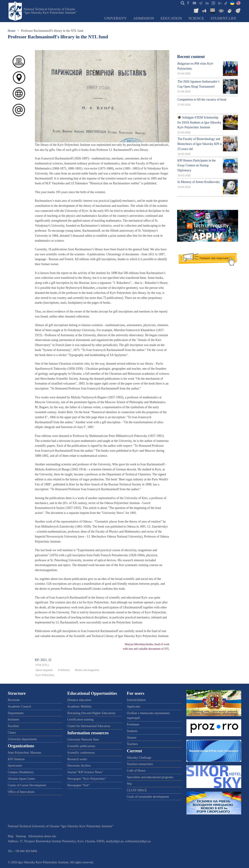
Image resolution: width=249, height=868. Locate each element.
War (130, 784)
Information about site (42, 836)
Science (196, 18)
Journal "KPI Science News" (85, 772)
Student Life (223, 18)
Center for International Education (89, 726)
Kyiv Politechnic (45, 675)
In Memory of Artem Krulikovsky (199, 182)
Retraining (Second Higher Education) (91, 713)
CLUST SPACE (137, 790)
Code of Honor (136, 771)
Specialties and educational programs (150, 777)
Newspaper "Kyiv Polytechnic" (87, 779)
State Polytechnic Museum (24, 753)
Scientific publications (81, 746)
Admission (144, 18)
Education (171, 18)
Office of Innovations (21, 792)
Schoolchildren (136, 700)
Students (132, 731)
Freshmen (133, 724)
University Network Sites (83, 739)
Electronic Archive (79, 766)
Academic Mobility (79, 706)
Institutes (13, 719)
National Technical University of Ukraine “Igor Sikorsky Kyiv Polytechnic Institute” (50, 11)
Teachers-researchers (140, 764)
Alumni (132, 738)
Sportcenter (15, 766)
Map (11, 836)
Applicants (134, 706)
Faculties (13, 726)
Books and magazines (87, 670)
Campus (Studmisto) (21, 772)
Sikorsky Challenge (139, 758)
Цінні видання (44, 670)
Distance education (79, 700)
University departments (22, 739)
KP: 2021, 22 (43, 660)
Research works (77, 759)
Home (12, 31)
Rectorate (14, 700)
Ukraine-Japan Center (21, 779)
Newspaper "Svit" (78, 785)
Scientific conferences (81, 753)
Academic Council (19, 706)
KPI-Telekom (16, 759)
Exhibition (64, 670)
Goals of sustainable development (148, 797)
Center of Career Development (27, 785)
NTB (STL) (42, 665)
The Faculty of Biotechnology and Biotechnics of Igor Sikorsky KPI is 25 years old (200, 144)
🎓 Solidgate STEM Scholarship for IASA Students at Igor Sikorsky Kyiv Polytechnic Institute (199, 122)
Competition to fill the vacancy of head (202, 99)
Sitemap (21, 836)
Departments (16, 713)
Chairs (12, 733)
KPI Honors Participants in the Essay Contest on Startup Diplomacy (197, 165)
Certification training (80, 719)
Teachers (132, 744)
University (116, 18)
